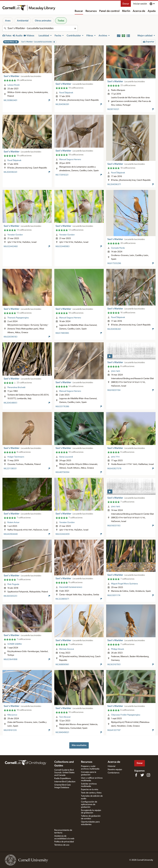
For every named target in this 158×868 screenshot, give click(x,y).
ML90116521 (113, 109)
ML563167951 (114, 665)
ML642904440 (11, 534)
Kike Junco (12, 715)
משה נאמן (116, 371)
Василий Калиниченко (71, 587)
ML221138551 (10, 469)
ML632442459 (62, 534)
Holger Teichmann (16, 457)
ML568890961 (62, 665)
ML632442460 (11, 246)
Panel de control (109, 11)
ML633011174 (114, 595)
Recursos (91, 11)
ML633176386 (62, 407)
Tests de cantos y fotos (91, 793)
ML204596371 (114, 184)
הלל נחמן (115, 457)
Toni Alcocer (65, 717)
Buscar (79, 11)
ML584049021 (62, 732)
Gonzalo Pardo (118, 248)
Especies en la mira (90, 789)
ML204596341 (10, 172)
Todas (61, 21)
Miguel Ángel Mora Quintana (124, 584)
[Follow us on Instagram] (148, 775)
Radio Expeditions (63, 778)
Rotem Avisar (13, 522)
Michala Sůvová (67, 649)
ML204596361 (114, 329)
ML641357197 (114, 730)
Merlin (126, 11)
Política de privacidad (64, 842)
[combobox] (40, 28)
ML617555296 (114, 263)
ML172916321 (62, 175)
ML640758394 (62, 472)
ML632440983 (62, 246)
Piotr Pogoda (13, 584)
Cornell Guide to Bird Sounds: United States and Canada (64, 773)
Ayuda (152, 11)
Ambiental (23, 21)
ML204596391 (62, 104)
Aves (8, 21)
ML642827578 (114, 469)
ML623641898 (10, 659)
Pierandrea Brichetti (16, 387)
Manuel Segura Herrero (70, 159)
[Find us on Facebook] (136, 775)
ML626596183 (10, 337)
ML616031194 (114, 390)
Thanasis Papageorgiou (18, 318)
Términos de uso (62, 845)
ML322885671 (62, 599)
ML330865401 (10, 100)
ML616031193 (114, 526)
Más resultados (79, 745)
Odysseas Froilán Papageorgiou (126, 715)
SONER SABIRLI (15, 644)
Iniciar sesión (140, 4)
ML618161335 (10, 730)
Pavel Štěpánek (66, 93)
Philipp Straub (117, 649)
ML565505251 (10, 596)
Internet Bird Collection (65, 782)
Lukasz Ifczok (14, 85)
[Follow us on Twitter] (142, 775)
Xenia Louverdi (66, 457)
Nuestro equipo (115, 769)
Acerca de (139, 11)
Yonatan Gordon (15, 235)
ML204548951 (10, 403)
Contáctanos (114, 773)
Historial (111, 766)
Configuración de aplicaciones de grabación (89, 804)
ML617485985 (62, 333)
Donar (126, 4)
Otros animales (43, 21)
